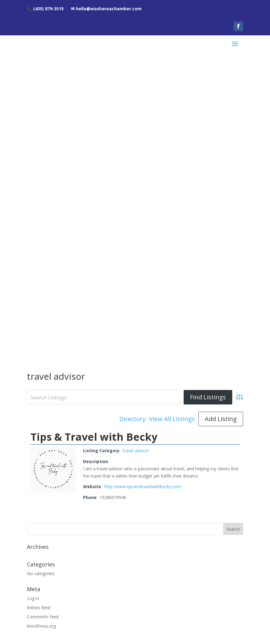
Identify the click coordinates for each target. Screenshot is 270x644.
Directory (132, 123)
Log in (33, 302)
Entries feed (39, 312)
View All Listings (172, 123)
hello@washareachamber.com (135, 546)
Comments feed (43, 321)
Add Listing (221, 123)
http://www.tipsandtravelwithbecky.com (143, 191)
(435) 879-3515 (135, 531)
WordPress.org (41, 330)
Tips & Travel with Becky (94, 141)
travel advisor (136, 155)
